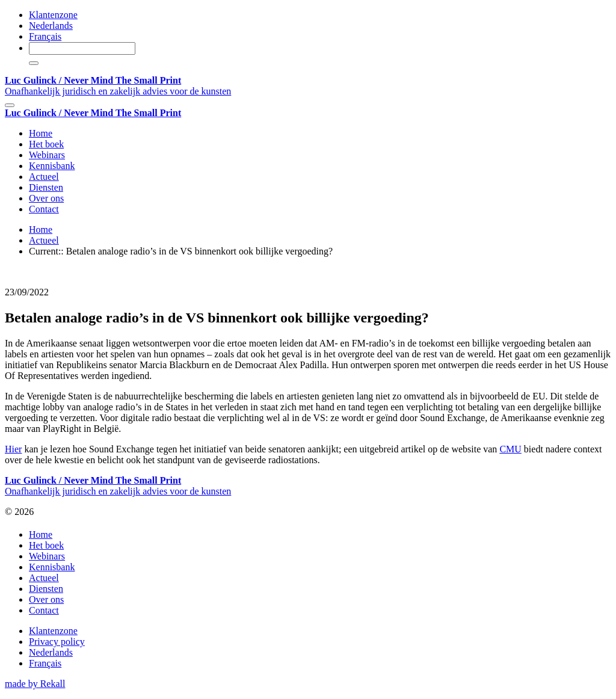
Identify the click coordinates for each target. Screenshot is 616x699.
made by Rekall (35, 684)
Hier (13, 449)
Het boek (46, 144)
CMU (510, 449)
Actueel (44, 177)
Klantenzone (53, 15)
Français (45, 36)
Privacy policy (57, 642)
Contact (44, 209)
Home (41, 133)
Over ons (46, 198)
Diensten (46, 187)
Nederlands (51, 26)
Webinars (47, 155)
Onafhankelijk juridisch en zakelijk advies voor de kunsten (118, 86)
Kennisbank (52, 166)
